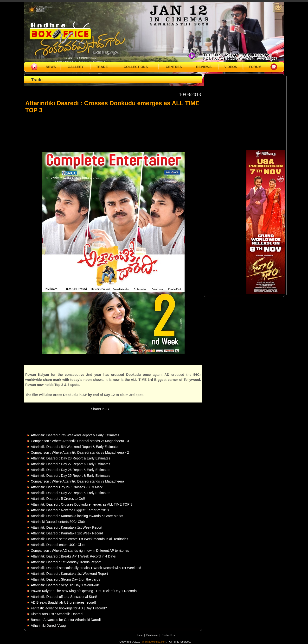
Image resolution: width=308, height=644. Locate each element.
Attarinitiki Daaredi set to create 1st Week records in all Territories (80, 539)
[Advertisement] (113, 130)
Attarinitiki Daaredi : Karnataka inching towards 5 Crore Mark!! (77, 516)
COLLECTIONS (136, 67)
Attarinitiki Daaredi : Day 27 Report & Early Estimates (71, 464)
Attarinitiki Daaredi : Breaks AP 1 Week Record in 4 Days (73, 556)
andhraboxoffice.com (154, 642)
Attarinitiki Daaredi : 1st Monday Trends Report (66, 562)
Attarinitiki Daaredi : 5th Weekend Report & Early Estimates (75, 447)
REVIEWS (204, 67)
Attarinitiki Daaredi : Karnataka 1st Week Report (67, 527)
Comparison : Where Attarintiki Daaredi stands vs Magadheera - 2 (80, 452)
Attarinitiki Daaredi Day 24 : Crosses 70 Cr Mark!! (68, 487)
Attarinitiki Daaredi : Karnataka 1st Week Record (67, 533)
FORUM (255, 67)
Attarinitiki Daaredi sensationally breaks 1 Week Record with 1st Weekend (86, 568)
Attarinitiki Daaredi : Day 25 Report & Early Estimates (71, 476)
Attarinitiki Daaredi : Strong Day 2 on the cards (65, 579)
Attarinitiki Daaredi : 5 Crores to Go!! (58, 499)
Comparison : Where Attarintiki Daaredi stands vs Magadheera (77, 481)
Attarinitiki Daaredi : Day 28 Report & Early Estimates (71, 458)
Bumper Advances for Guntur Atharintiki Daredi (66, 620)
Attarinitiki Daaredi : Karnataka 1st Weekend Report (69, 574)
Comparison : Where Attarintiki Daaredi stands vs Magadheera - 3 (80, 441)
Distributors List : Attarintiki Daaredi (57, 614)
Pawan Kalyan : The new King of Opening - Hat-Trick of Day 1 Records (84, 591)
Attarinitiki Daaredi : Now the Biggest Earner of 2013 (70, 510)
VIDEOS (231, 67)
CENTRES (174, 67)
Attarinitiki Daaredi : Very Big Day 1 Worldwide (65, 585)
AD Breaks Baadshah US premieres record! (63, 602)
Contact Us (168, 635)
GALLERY (76, 67)
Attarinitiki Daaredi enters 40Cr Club (58, 545)
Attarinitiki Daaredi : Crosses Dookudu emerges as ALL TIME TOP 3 (82, 504)
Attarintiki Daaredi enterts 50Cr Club (58, 522)
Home (139, 635)
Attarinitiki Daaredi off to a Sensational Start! (64, 597)
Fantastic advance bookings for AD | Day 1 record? (69, 608)
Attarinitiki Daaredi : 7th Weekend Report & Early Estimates (75, 435)
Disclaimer (153, 635)
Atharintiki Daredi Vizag (48, 625)
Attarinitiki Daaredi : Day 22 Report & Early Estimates (71, 493)
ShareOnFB (100, 409)
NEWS (51, 67)
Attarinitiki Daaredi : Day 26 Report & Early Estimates (71, 470)
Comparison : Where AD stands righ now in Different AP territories (80, 551)
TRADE (102, 67)
